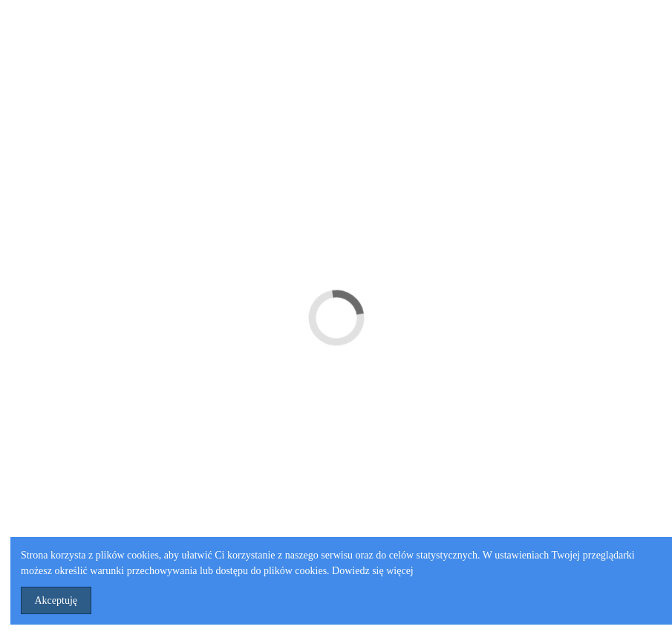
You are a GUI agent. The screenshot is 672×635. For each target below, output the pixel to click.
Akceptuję (56, 600)
